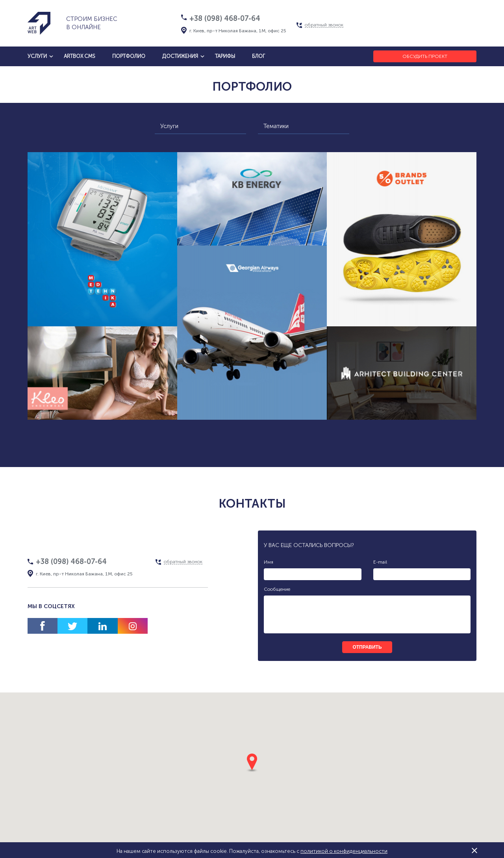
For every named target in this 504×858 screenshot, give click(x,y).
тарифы (225, 56)
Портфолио (129, 56)
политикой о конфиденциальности (344, 851)
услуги (37, 56)
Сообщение (277, 589)
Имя (269, 562)
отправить (367, 647)
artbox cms (80, 56)
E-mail (380, 562)
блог (258, 56)
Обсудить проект (425, 56)
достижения (180, 56)
